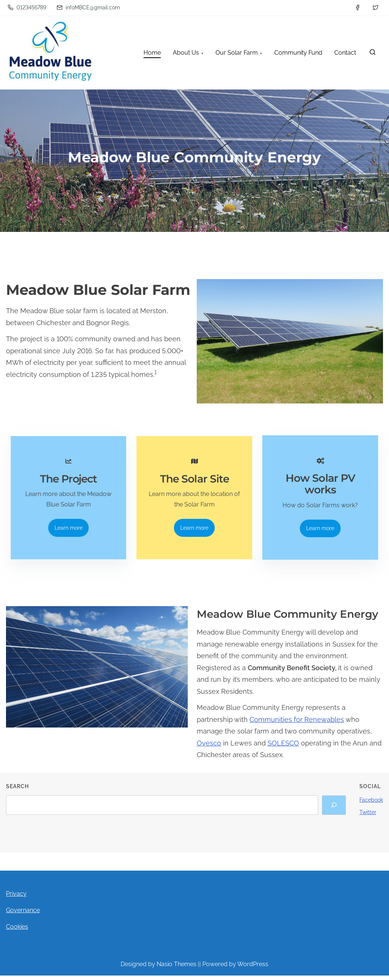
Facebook (371, 806)
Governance (23, 916)
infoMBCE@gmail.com (88, 7)
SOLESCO (283, 749)
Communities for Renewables (297, 725)
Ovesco (209, 749)
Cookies (17, 933)
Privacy (16, 900)
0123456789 (27, 7)
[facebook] (358, 7)
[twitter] (376, 7)
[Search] (334, 811)
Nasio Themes (177, 970)
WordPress (253, 970)
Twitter (368, 818)
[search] (373, 54)
